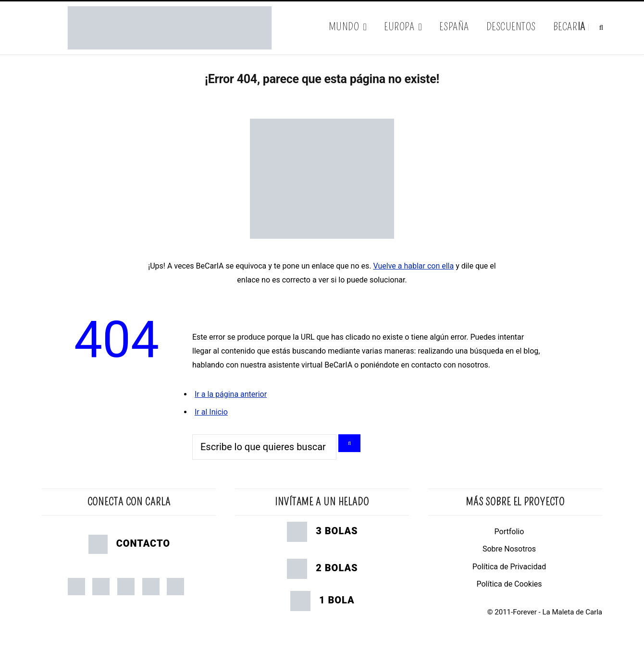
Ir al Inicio (211, 412)
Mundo (344, 27)
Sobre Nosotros (509, 549)
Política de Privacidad (509, 567)
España (454, 27)
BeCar (569, 27)
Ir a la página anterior (231, 394)
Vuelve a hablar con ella (413, 266)
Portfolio (509, 532)
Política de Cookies (509, 584)
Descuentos (511, 27)
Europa (399, 27)
